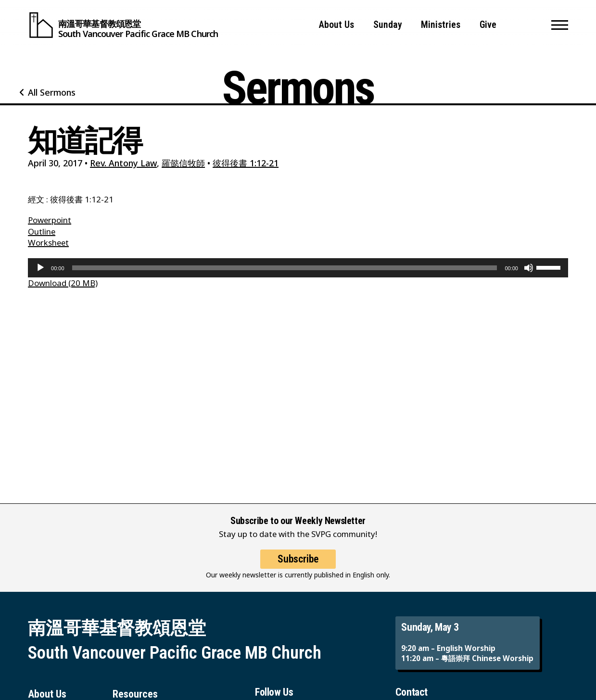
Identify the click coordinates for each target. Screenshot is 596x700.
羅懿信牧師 (183, 163)
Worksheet (48, 243)
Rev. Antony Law (123, 163)
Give (488, 25)
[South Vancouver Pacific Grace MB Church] (123, 25)
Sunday (388, 25)
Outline (42, 231)
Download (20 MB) (63, 283)
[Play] (40, 268)
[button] (560, 25)
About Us (336, 25)
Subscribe (298, 568)
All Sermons (52, 92)
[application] (298, 268)
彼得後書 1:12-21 (246, 163)
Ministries (441, 25)
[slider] (285, 268)
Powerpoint (50, 220)
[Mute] (529, 268)
